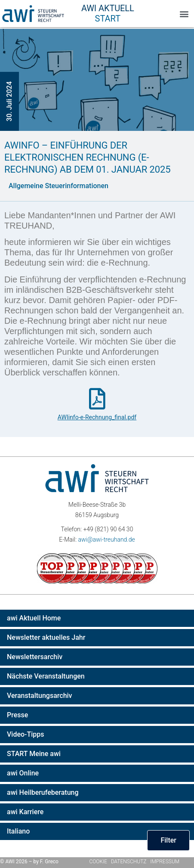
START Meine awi (34, 754)
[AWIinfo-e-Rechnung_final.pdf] (97, 399)
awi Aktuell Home (34, 618)
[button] (184, 14)
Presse (17, 715)
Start (108, 19)
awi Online (23, 773)
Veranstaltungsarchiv (40, 696)
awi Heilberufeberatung (43, 792)
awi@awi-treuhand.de (106, 539)
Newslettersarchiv (35, 657)
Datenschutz (129, 862)
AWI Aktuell (108, 8)
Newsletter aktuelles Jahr (46, 637)
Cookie (99, 862)
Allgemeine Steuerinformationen (59, 186)
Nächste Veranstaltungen (46, 676)
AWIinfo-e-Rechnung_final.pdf (97, 417)
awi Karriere (25, 812)
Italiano (18, 831)
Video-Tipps (26, 734)
